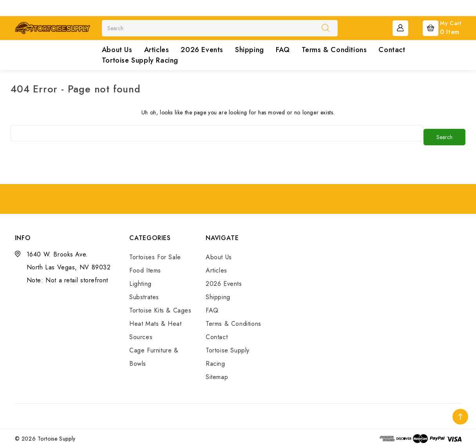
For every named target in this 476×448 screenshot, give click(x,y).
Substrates (144, 297)
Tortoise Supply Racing (140, 60)
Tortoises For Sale (155, 257)
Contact (392, 50)
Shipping (250, 50)
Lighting (140, 284)
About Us (117, 50)
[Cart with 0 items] (436, 27)
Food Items (145, 270)
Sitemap (217, 377)
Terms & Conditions (334, 50)
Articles (157, 50)
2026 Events (202, 50)
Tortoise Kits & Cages (160, 310)
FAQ (283, 50)
